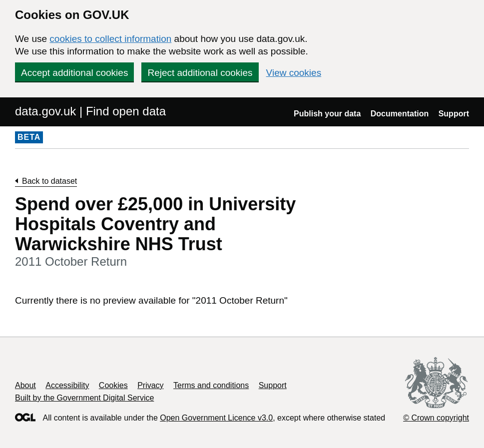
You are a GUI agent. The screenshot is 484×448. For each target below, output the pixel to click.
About (25, 385)
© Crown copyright (436, 418)
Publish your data (327, 114)
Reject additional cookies (200, 73)
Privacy (150, 385)
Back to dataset (49, 181)
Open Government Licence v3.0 (216, 418)
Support (454, 114)
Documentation (400, 114)
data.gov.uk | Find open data (90, 111)
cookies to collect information (110, 39)
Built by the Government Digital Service (84, 398)
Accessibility (67, 385)
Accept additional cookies (74, 73)
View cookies (294, 73)
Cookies (113, 385)
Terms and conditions (211, 385)
